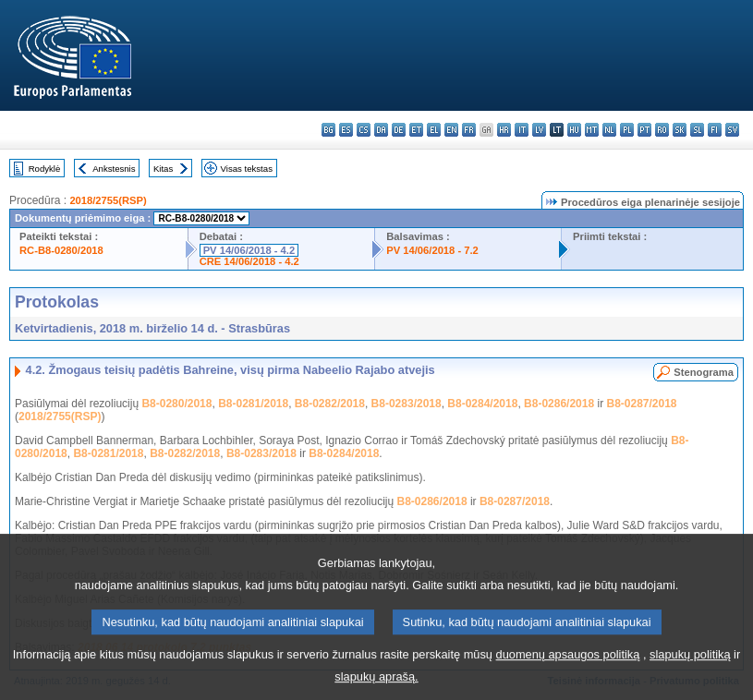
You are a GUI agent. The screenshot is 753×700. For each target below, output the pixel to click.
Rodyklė (45, 169)
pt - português (644, 130)
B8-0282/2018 (330, 404)
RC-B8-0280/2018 (61, 250)
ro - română (662, 130)
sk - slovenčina (680, 130)
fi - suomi (715, 130)
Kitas (163, 169)
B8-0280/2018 (176, 404)
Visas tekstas (247, 169)
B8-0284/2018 (482, 404)
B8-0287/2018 (641, 404)
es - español (346, 130)
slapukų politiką (690, 667)
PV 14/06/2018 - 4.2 (249, 250)
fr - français (469, 130)
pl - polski (627, 130)
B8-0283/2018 (407, 404)
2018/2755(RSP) (108, 200)
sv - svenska (732, 130)
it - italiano (522, 130)
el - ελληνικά (434, 130)
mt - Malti (592, 130)
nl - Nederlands (609, 130)
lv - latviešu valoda (539, 130)
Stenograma (704, 372)
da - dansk (381, 130)
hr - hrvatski (504, 130)
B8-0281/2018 (253, 404)
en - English (451, 130)
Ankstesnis (114, 169)
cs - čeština (364, 130)
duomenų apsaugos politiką (568, 667)
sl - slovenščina (697, 130)
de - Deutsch (399, 130)
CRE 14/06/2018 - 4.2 (249, 261)
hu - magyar (574, 130)
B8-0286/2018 (559, 404)
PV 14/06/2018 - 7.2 (432, 250)
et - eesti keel (416, 130)
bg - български (328, 130)
